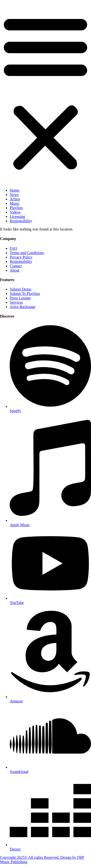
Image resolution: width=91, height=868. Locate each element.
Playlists (16, 208)
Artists (15, 199)
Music (15, 203)
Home (14, 190)
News (14, 195)
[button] (45, 92)
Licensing (17, 217)
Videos (15, 212)
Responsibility (21, 221)
